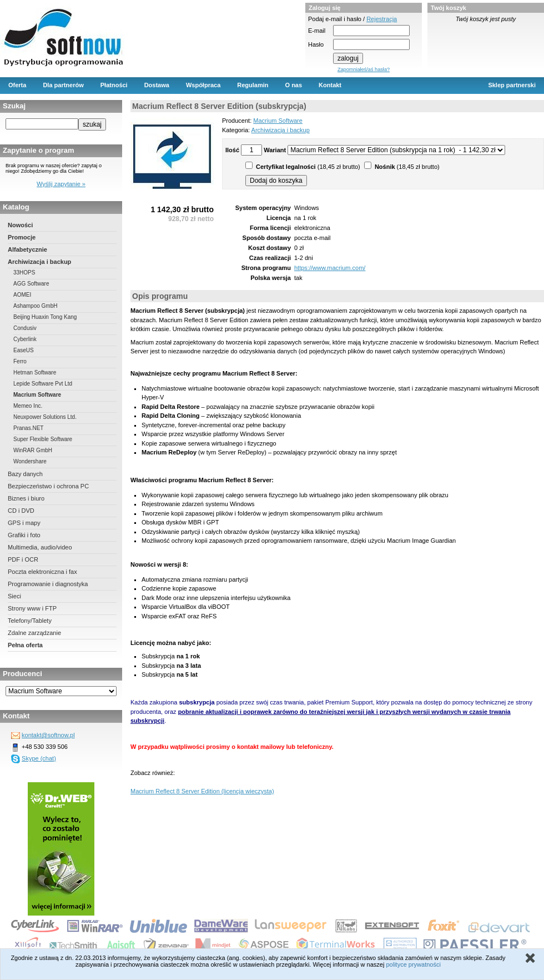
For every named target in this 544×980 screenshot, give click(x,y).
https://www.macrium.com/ (330, 268)
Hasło (316, 44)
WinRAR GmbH (33, 450)
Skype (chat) (39, 758)
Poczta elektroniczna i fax (42, 572)
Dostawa (157, 85)
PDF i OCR (23, 559)
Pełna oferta (25, 645)
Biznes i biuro (26, 498)
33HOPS (24, 272)
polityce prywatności (413, 964)
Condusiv (25, 328)
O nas (294, 85)
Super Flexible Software (43, 439)
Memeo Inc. (28, 406)
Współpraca (203, 85)
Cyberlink (25, 339)
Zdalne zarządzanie (34, 633)
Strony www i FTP (32, 608)
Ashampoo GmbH (35, 306)
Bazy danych (25, 474)
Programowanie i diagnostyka (48, 584)
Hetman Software (35, 372)
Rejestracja (382, 19)
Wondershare (30, 461)
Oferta (17, 85)
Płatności (114, 85)
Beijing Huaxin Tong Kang (45, 317)
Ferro (20, 361)
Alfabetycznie (27, 249)
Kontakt (330, 85)
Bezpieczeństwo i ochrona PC (48, 486)
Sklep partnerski (512, 85)
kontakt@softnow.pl (48, 735)
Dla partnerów (63, 85)
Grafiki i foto (24, 535)
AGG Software (31, 284)
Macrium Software (37, 395)
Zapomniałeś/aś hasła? (364, 69)
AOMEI (22, 295)
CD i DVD (21, 511)
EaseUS (24, 350)
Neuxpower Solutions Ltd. (45, 417)
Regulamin (253, 85)
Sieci (14, 596)
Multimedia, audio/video (40, 547)
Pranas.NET (28, 428)
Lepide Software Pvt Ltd (43, 384)
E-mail (317, 31)
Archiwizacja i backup (39, 262)
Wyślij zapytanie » (61, 184)
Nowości (20, 225)
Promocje (22, 237)
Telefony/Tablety (30, 621)
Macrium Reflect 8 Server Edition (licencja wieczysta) (202, 791)
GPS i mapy (24, 523)
